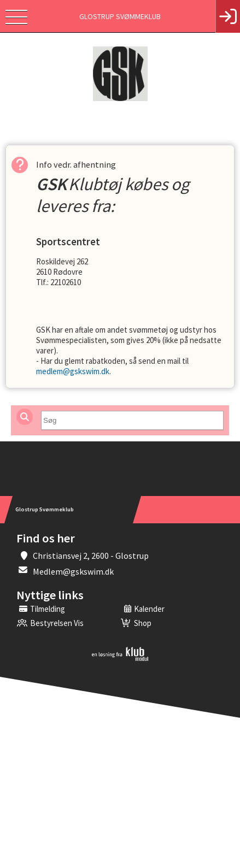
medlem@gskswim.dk (73, 371)
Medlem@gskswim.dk (73, 571)
